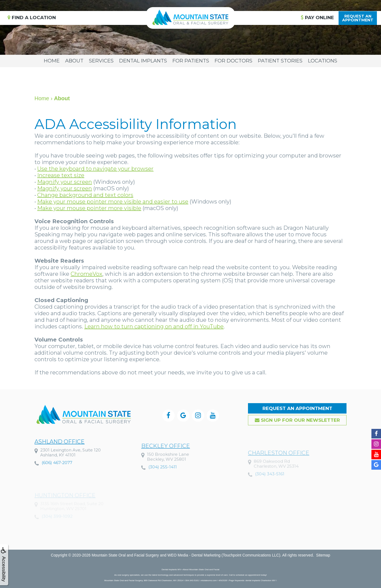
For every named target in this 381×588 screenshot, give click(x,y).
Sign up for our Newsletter (297, 420)
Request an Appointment (297, 408)
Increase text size (61, 175)
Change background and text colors (85, 195)
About (74, 61)
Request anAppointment (358, 18)
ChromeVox (86, 274)
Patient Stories (280, 61)
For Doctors (233, 61)
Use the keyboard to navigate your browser (95, 169)
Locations (323, 61)
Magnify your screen (65, 182)
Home (52, 61)
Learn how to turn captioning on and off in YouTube (154, 326)
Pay (317, 18)
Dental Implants (143, 61)
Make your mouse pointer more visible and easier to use (113, 202)
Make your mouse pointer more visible (89, 208)
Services (101, 61)
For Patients (191, 61)
